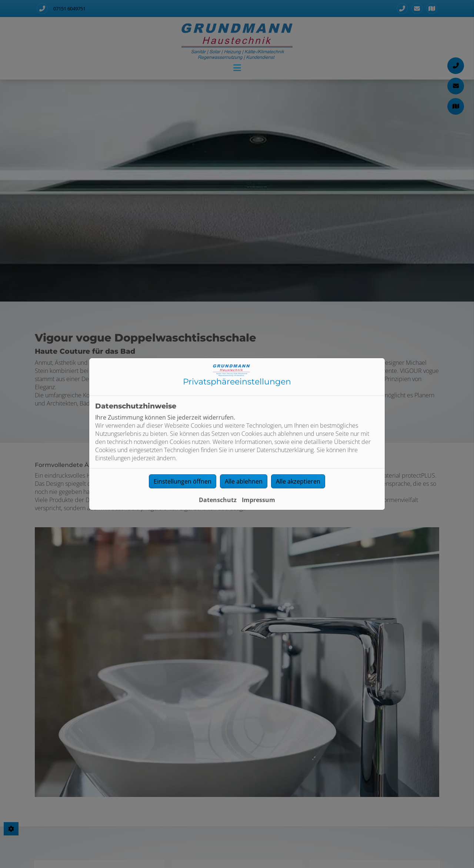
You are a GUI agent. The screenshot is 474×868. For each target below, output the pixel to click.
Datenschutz (218, 500)
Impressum (258, 500)
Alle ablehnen (244, 481)
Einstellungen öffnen (183, 481)
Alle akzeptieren (298, 481)
